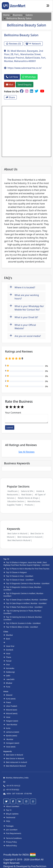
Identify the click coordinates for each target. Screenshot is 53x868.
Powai (7, 702)
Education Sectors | (17, 501)
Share (10, 97)
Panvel (7, 661)
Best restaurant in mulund (15, 762)
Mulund (8, 695)
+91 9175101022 (13, 790)
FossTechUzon (39, 866)
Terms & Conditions (13, 838)
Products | (30, 505)
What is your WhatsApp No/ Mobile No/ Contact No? (27, 307)
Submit (10, 427)
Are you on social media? (25, 336)
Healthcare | (13, 491)
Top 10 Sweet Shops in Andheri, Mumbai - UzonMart (25, 600)
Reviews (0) (13, 44)
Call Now (12, 77)
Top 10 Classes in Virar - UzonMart (18, 576)
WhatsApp (29, 77)
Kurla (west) (9, 699)
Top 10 (7, 810)
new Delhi (9, 679)
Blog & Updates (11, 814)
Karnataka (9, 668)
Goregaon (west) (11, 743)
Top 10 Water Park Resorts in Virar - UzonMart (23, 607)
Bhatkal (8, 683)
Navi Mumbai (10, 725)
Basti (7, 639)
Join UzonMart (10, 830)
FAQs (7, 821)
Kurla (7, 728)
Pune (7, 687)
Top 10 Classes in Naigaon (15, 572)
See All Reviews (27, 452)
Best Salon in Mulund (13, 755)
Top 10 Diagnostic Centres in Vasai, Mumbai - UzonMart (23, 588)
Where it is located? (22, 287)
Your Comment (13, 413)
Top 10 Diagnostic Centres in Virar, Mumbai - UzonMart (26, 583)
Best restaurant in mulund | (30, 537)
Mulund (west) (10, 713)
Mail (10, 85)
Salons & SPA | (28, 491)
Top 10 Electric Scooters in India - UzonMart (22, 623)
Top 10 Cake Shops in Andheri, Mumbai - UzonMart (25, 603)
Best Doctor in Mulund (14, 759)
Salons (29, 15)
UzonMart (35, 859)
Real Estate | (27, 495)
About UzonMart (11, 806)
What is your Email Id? (24, 317)
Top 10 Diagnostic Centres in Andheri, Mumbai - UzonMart (24, 595)
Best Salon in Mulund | (18, 533)
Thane (7, 657)
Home (6, 15)
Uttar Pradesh (10, 706)
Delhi (7, 676)
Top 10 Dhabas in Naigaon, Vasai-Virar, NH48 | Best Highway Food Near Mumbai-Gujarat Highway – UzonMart (26, 564)
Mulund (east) (10, 710)
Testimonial (9, 817)
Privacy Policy (10, 842)
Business (18, 15)
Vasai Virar (9, 646)
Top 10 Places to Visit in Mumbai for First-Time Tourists (26, 569)
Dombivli (8, 650)
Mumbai (8, 635)
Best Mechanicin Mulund (15, 766)
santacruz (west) (11, 732)
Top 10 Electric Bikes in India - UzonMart (21, 627)
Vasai (7, 654)
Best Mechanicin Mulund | (20, 540)
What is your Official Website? (23, 326)
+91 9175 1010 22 (13, 786)
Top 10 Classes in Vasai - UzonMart (18, 580)
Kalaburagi (9, 672)
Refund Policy (10, 846)
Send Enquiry (25, 85)
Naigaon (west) (11, 721)
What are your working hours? (24, 296)
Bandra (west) (10, 736)
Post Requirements (12, 833)
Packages (8, 826)
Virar (7, 665)
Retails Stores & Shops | (29, 498)
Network (33, 44)
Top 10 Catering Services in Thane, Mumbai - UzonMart (23, 612)
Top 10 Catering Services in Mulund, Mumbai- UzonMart (23, 618)
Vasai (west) (9, 747)
